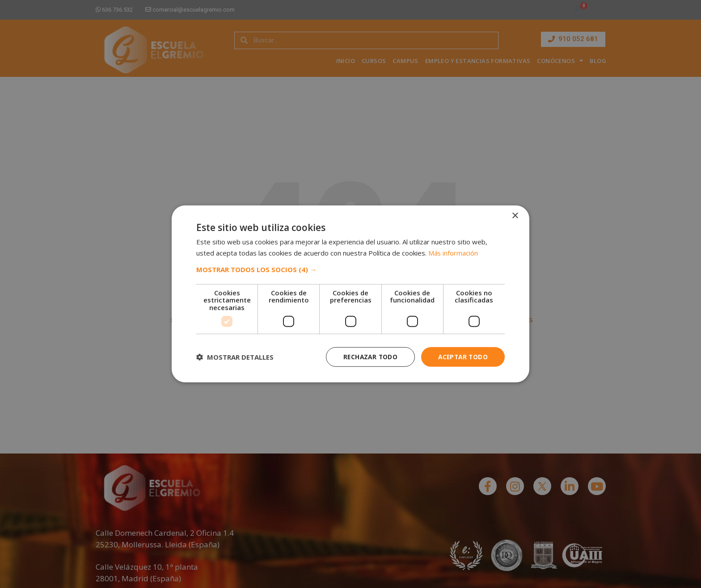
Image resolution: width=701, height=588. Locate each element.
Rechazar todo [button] (367, 357)
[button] (350, 269)
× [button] (515, 216)
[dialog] (350, 294)
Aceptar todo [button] (462, 357)
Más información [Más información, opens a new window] (453, 253)
